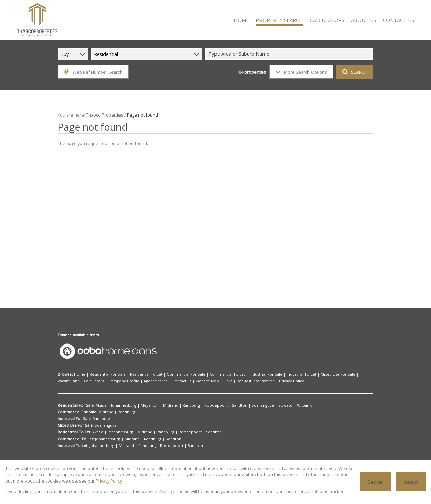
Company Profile (72, 381)
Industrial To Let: (73, 446)
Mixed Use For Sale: (76, 425)
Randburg (181, 405)
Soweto (262, 405)
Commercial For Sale (174, 374)
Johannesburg (122, 405)
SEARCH (354, 72)
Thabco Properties (102, 115)
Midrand (162, 405)
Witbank (278, 405)
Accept (411, 482)
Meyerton (145, 405)
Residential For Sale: (76, 405)
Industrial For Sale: (75, 419)
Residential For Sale (104, 374)
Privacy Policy (221, 381)
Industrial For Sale (244, 374)
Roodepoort (202, 405)
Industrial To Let (276, 374)
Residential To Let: (74, 432)
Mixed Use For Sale (308, 374)
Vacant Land (339, 374)
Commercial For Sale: (77, 412)
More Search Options (301, 72)
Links (164, 381)
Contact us (123, 381)
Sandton (222, 405)
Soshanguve (242, 405)
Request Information (189, 381)
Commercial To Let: (75, 439)
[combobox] (290, 54)
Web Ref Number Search (92, 72)
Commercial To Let (210, 374)
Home (79, 374)
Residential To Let (138, 374)
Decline (376, 482)
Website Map (146, 381)
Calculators (362, 374)
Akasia (102, 405)
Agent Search (100, 381)
